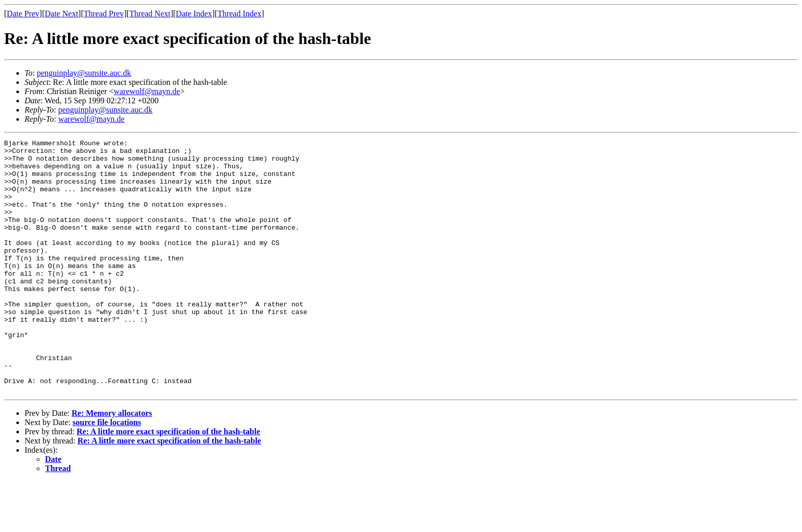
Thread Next (150, 14)
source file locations (107, 473)
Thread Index (239, 14)
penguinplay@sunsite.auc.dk (84, 73)
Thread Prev (104, 14)
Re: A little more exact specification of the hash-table (169, 482)
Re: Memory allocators (112, 464)
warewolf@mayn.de (147, 91)
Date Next (62, 14)
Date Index (194, 14)
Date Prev (23, 14)
